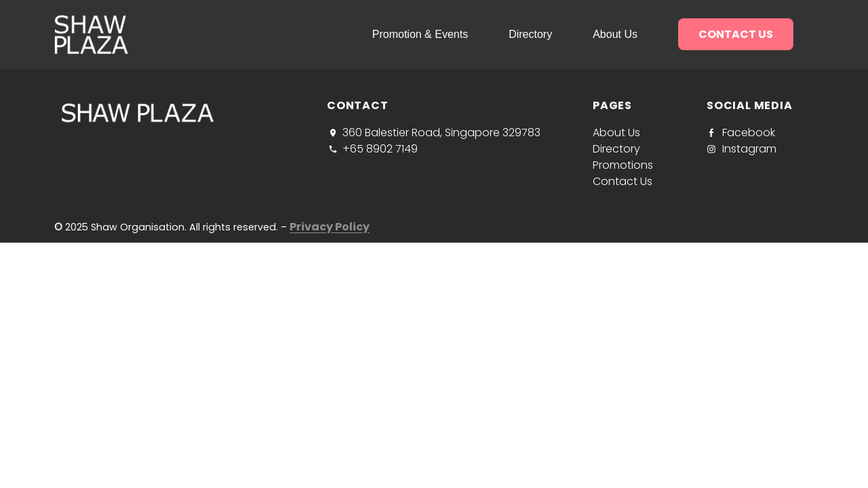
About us (615, 34)
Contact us (736, 34)
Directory (530, 34)
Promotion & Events (420, 34)
